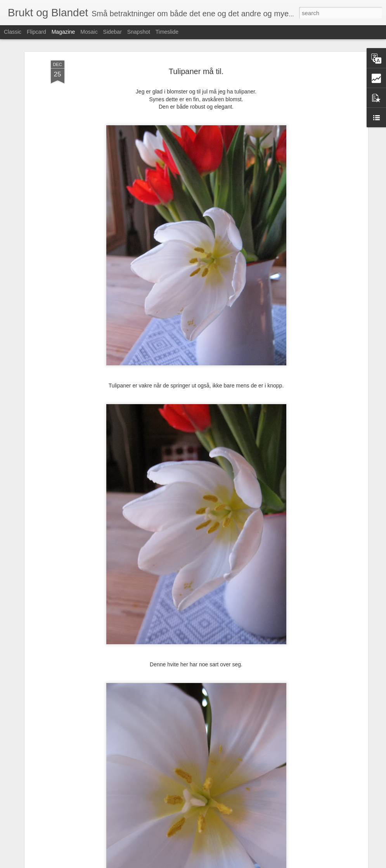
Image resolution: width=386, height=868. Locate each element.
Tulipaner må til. (196, 71)
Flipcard (36, 32)
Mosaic (89, 32)
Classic (13, 32)
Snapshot (139, 32)
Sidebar (113, 32)
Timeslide (167, 32)
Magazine (63, 32)
